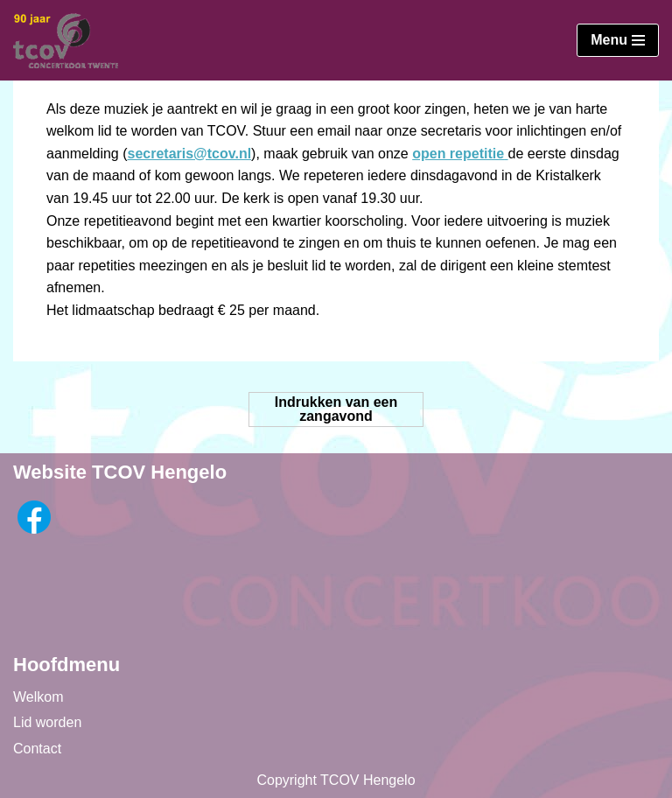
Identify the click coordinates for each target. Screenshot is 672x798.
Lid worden (47, 722)
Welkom (38, 697)
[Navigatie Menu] (618, 40)
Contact (37, 749)
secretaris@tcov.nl (190, 154)
